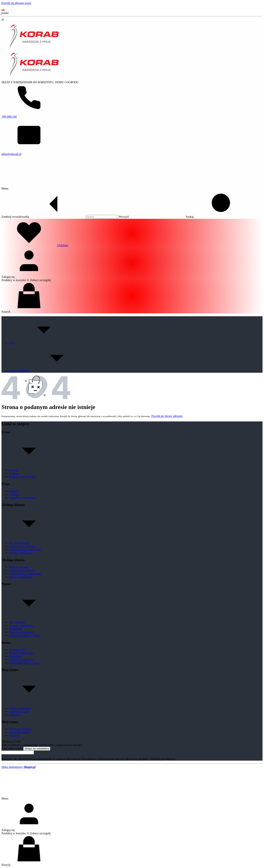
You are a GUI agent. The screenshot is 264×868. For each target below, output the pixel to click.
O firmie (14, 473)
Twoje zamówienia (20, 708)
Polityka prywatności (21, 632)
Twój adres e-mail (12, 748)
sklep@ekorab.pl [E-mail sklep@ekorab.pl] (11, 154)
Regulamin (15, 629)
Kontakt (14, 6)
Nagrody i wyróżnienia (22, 477)
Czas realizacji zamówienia (25, 549)
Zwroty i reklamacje (21, 553)
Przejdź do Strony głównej (167, 416)
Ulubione (14, 715)
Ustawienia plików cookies (25, 635)
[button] (218, 217)
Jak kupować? (17, 622)
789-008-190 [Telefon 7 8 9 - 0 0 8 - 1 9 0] (9, 117)
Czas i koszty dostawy (22, 546)
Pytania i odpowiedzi (21, 625)
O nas (5, 6)
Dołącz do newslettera (37, 749)
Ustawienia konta (19, 711)
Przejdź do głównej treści (16, 3)
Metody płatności (19, 543)
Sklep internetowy (19, 767)
